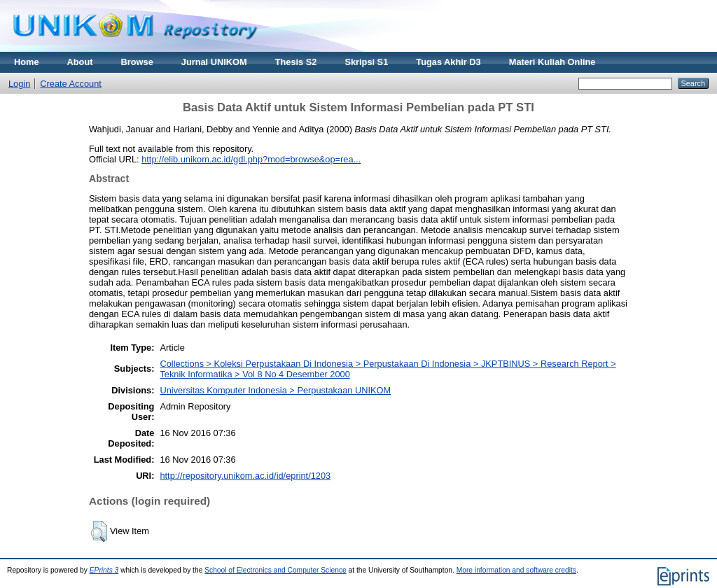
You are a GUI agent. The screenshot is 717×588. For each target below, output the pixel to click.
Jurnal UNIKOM (214, 62)
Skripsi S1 (366, 62)
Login (19, 84)
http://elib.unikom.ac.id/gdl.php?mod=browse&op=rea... (251, 159)
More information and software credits (516, 570)
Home (27, 62)
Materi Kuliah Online (552, 62)
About (80, 62)
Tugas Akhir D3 (448, 62)
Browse (137, 62)
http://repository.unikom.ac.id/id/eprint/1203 (245, 476)
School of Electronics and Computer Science (276, 570)
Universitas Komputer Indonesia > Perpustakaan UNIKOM (275, 390)
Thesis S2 (296, 62)
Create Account (71, 84)
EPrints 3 (104, 570)
